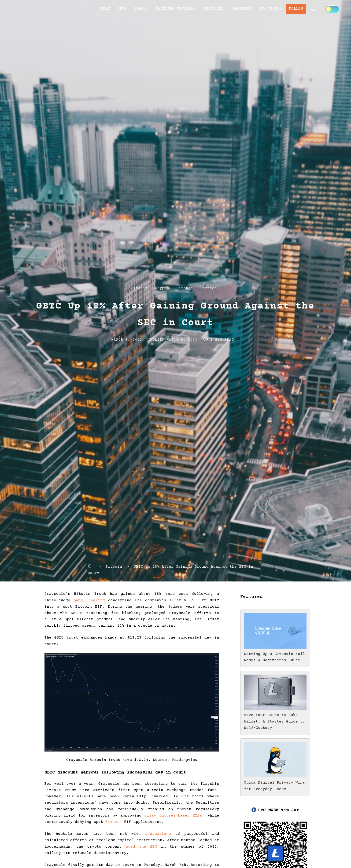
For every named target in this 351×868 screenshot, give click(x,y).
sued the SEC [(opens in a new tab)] (141, 847)
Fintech (209, 288)
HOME (107, 10)
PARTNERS (253, 10)
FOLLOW (311, 10)
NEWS (125, 10)
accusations (158, 834)
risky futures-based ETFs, (174, 816)
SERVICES (222, 10)
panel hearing (89, 600)
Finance (185, 288)
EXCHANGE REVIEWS (182, 10)
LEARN (145, 10)
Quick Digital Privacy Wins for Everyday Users (275, 783)
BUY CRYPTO (284, 10)
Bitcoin (139, 288)
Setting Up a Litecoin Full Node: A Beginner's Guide (275, 654)
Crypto (162, 288)
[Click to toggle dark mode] (108, 26)
